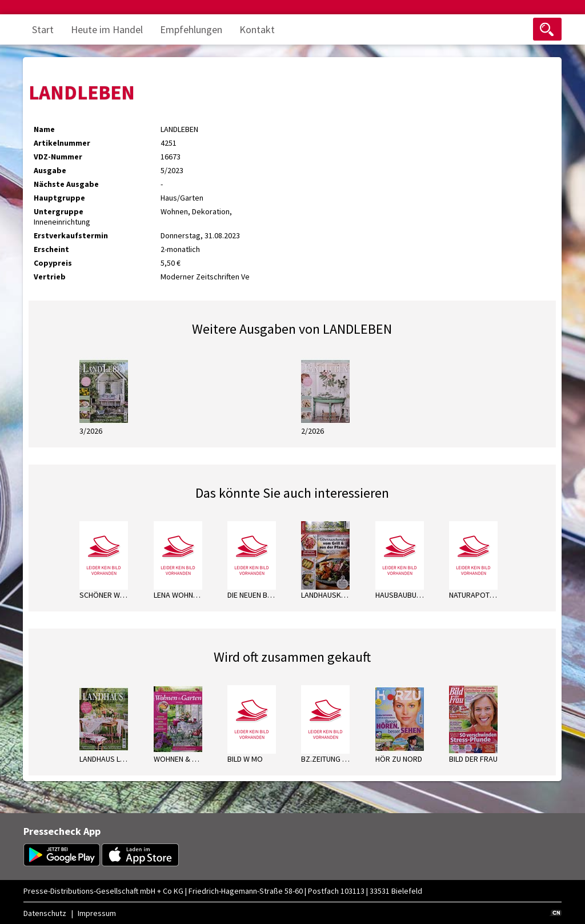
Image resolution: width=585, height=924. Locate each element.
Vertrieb (50, 277)
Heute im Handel (107, 29)
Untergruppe (59, 211)
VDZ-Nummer (58, 157)
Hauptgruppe (59, 198)
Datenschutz (45, 913)
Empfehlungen (191, 29)
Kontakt (257, 29)
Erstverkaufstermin (71, 235)
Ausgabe (50, 170)
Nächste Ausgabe (66, 184)
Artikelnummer (62, 143)
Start (43, 29)
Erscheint (51, 249)
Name (44, 129)
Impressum (97, 913)
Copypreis (53, 263)
